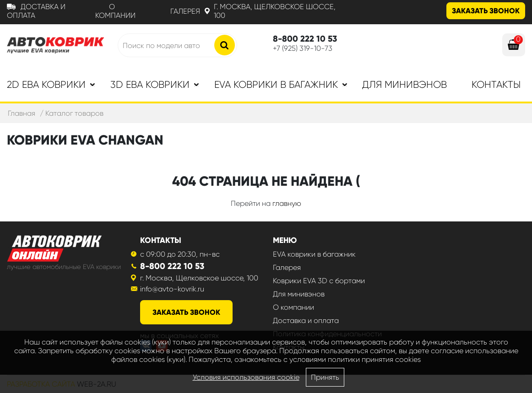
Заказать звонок (486, 11)
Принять (325, 377)
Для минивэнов (404, 85)
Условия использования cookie (246, 377)
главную (287, 203)
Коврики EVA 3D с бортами (319, 281)
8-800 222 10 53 (172, 266)
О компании (115, 11)
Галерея (185, 11)
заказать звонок (186, 312)
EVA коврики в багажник (314, 254)
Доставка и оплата (306, 320)
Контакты (496, 85)
